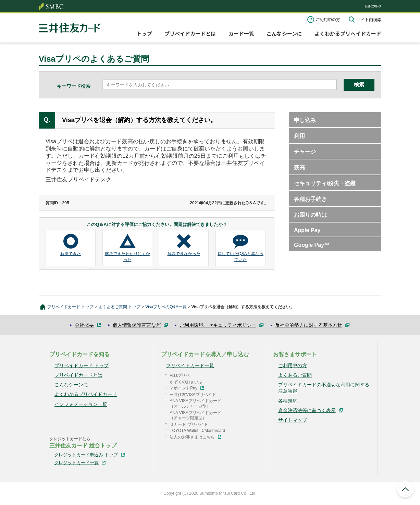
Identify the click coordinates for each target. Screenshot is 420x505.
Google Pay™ (312, 245)
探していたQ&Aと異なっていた (240, 257)
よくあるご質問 (295, 375)
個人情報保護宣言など (137, 325)
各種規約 (288, 401)
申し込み (305, 120)
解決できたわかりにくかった (127, 257)
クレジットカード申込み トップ (86, 455)
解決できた (71, 254)
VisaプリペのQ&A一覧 (166, 307)
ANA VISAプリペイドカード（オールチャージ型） (195, 404)
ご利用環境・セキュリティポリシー (218, 325)
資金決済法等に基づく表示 (307, 410)
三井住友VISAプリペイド (193, 395)
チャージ (305, 152)
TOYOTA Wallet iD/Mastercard (197, 431)
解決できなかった (184, 254)
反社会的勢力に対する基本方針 (309, 325)
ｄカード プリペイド (189, 424)
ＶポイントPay (183, 388)
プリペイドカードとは (190, 33)
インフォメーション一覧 (81, 404)
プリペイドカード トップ (70, 307)
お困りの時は (310, 215)
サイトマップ (293, 420)
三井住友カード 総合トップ (83, 446)
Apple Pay (307, 230)
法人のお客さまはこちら (192, 437)
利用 (299, 136)
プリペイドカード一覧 (190, 365)
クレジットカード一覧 (76, 463)
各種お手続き (310, 199)
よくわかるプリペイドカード (348, 33)
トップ (144, 33)
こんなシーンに (284, 33)
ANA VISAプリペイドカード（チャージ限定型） (195, 416)
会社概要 (84, 325)
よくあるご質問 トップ (119, 307)
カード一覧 (241, 33)
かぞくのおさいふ (186, 382)
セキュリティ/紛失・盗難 (325, 183)
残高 (299, 167)
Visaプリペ (180, 375)
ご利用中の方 (328, 19)
